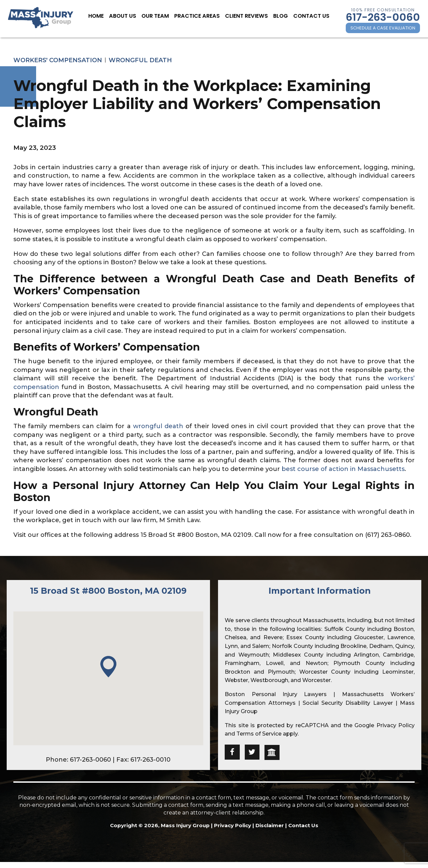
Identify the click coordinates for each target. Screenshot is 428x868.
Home (108, 16)
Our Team (162, 16)
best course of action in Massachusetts (343, 469)
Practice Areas (199, 16)
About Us (132, 16)
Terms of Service (259, 734)
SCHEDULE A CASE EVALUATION (383, 28)
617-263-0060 (383, 17)
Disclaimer (270, 825)
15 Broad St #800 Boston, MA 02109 (108, 591)
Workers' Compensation (58, 60)
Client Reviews (243, 16)
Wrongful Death (140, 60)
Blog (274, 16)
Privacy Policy (396, 725)
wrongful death (158, 426)
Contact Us (301, 16)
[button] (108, 667)
